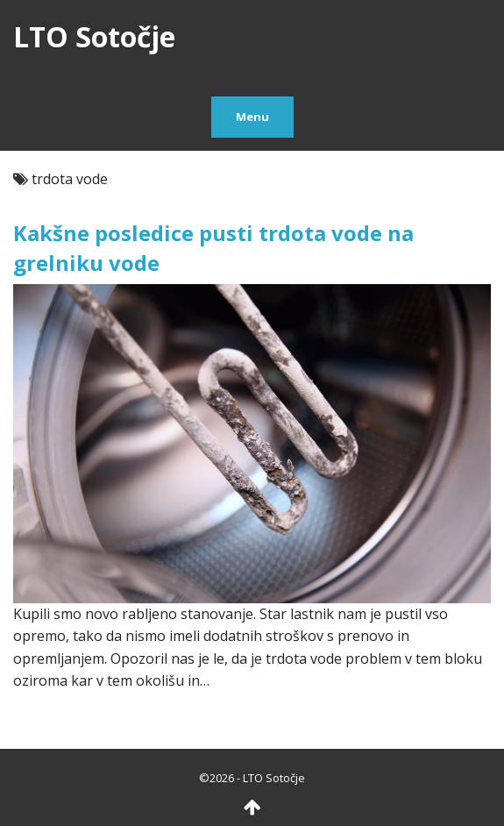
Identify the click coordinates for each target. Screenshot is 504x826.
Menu (252, 117)
